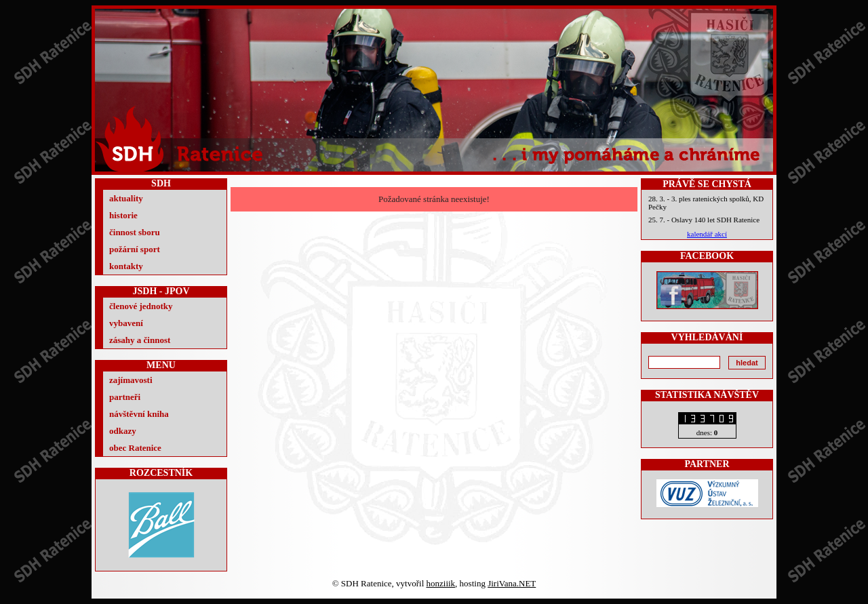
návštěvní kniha (139, 414)
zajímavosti (131, 380)
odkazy (123, 431)
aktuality (126, 198)
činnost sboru (135, 232)
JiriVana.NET (512, 583)
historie (123, 215)
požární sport (135, 249)
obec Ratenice (135, 448)
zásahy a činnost (140, 340)
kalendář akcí (707, 234)
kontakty (126, 266)
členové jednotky (141, 306)
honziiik (441, 583)
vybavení (126, 323)
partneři (125, 397)
